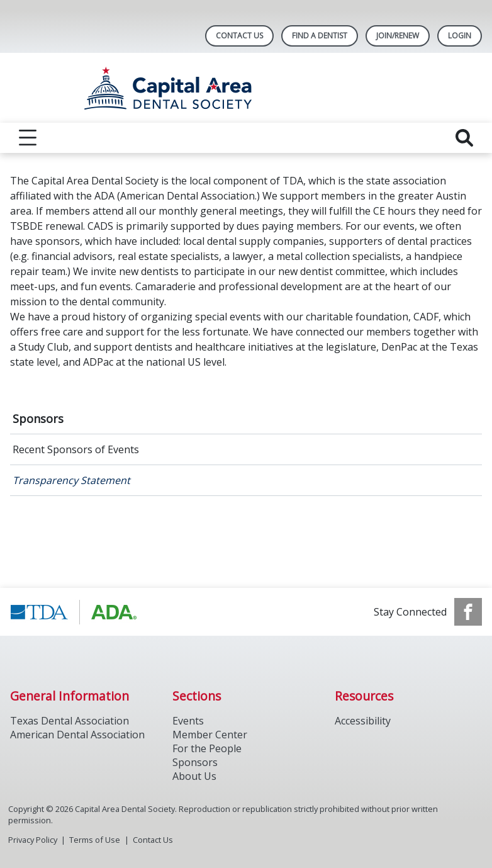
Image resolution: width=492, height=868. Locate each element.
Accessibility (363, 721)
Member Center (210, 735)
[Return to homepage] (246, 88)
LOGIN (460, 36)
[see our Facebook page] (468, 612)
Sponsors (38, 419)
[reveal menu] (28, 138)
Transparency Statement (71, 480)
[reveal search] (464, 138)
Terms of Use (95, 840)
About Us (194, 776)
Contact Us (239, 36)
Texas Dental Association (70, 721)
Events (188, 721)
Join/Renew (398, 36)
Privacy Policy (33, 840)
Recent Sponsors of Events (76, 449)
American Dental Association (77, 735)
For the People (207, 748)
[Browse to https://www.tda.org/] (74, 612)
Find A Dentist (320, 36)
